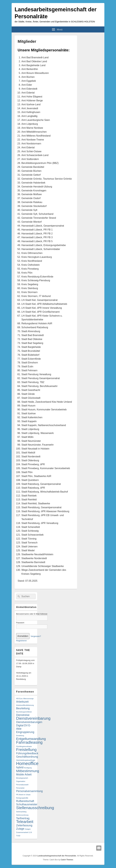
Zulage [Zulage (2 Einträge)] (20, 829)
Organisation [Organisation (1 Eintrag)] (21, 781)
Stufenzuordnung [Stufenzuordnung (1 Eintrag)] (22, 815)
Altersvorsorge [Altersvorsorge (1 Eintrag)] (28, 699)
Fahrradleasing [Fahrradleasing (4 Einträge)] (29, 742)
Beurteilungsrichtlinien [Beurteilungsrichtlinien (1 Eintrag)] (24, 712)
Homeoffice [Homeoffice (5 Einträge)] (27, 763)
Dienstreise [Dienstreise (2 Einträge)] (23, 715)
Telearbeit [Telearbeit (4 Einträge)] (25, 822)
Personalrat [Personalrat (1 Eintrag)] (20, 788)
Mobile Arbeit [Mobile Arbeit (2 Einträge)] (24, 775)
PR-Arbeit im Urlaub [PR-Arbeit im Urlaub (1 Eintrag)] (23, 795)
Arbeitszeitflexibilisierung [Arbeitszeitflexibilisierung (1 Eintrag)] (25, 705)
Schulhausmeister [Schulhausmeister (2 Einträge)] (27, 804)
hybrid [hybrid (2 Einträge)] (20, 767)
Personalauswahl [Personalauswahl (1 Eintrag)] (22, 785)
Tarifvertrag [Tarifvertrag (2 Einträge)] (23, 818)
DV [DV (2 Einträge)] (26, 725)
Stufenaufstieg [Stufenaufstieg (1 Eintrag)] (21, 812)
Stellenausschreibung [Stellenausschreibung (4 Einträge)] (35, 808)
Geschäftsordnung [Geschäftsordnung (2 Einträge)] (27, 757)
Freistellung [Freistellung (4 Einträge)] (26, 750)
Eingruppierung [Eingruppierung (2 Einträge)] (25, 732)
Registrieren (21, 641)
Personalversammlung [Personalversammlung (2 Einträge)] (29, 791)
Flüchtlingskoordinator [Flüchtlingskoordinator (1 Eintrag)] (24, 746)
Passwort (20, 623)
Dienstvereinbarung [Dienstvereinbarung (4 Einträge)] (33, 718)
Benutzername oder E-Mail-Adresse (32, 614)
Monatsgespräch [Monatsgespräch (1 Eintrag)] (22, 778)
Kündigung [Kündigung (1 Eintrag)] (28, 768)
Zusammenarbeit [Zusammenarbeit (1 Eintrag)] (22, 832)
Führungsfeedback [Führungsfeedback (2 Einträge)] (27, 753)
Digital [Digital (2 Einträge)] (20, 725)
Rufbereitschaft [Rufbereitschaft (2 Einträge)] (25, 801)
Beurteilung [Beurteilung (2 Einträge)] (23, 708)
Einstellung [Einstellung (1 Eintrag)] (20, 736)
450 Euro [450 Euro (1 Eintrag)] (19, 699)
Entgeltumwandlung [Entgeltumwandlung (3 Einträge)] (31, 739)
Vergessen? (36, 636)
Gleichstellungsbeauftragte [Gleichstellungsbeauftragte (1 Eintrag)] (26, 760)
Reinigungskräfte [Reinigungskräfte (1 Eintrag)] (22, 798)
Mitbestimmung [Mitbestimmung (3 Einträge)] (28, 771)
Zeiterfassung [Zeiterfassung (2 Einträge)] (24, 825)
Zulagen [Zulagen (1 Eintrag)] (28, 829)
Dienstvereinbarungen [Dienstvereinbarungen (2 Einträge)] (29, 722)
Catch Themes (67, 860)
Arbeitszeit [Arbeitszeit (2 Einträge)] (22, 702)
